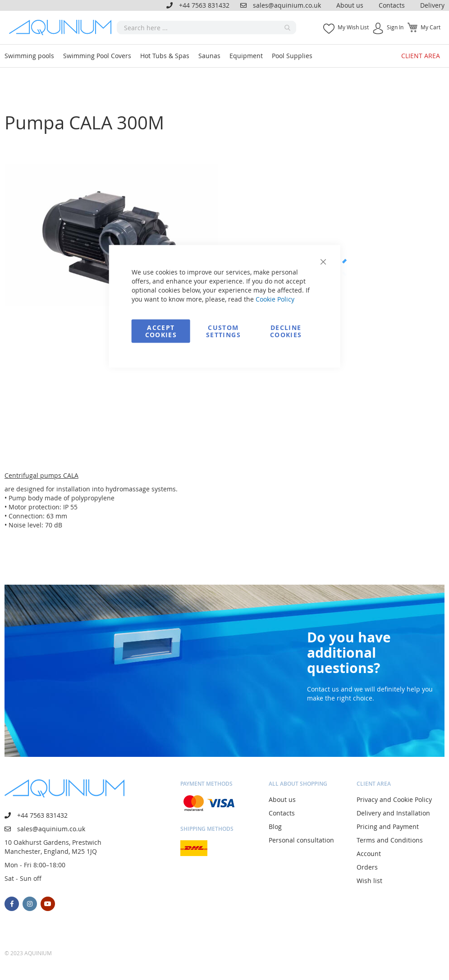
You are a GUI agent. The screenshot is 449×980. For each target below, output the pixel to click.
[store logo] (63, 27)
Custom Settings (223, 331)
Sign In (395, 27)
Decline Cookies (286, 331)
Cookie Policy (275, 299)
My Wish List (353, 27)
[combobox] (206, 27)
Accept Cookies (161, 331)
